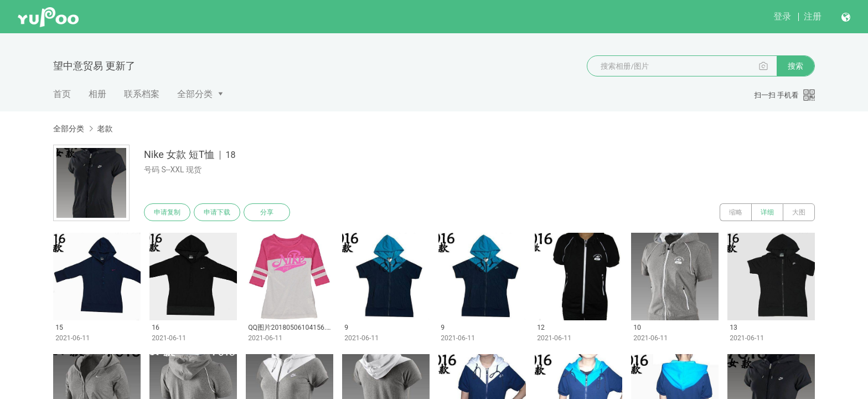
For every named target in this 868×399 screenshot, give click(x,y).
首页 (62, 94)
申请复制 (167, 212)
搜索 (795, 66)
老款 (105, 129)
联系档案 (142, 94)
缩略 (736, 212)
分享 (267, 212)
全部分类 (195, 94)
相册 (97, 94)
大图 (799, 212)
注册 (813, 16)
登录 (782, 16)
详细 (767, 212)
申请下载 (217, 212)
